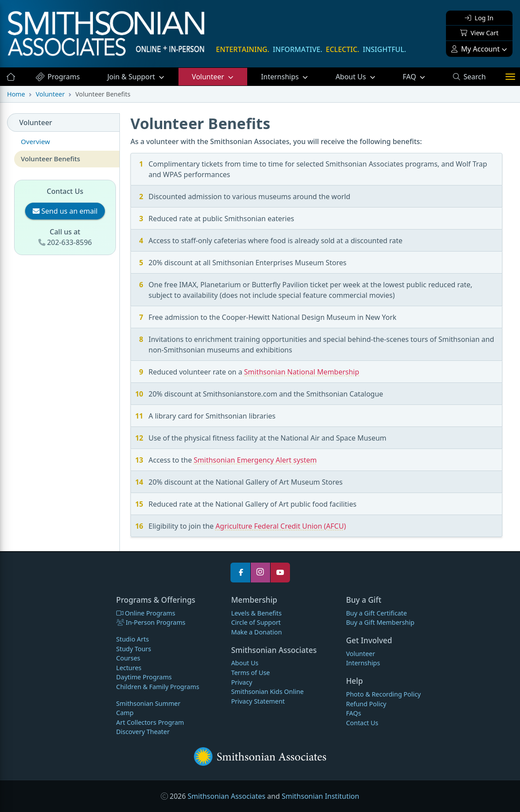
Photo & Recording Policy (383, 694)
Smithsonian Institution (320, 796)
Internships (281, 77)
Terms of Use (250, 673)
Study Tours (134, 649)
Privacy (241, 682)
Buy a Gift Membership (380, 622)
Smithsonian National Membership (302, 372)
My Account (475, 49)
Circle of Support (256, 622)
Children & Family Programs (158, 687)
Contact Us (362, 723)
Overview (35, 141)
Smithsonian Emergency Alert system (255, 460)
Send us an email (65, 211)
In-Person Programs (151, 622)
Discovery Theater (143, 732)
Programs (58, 77)
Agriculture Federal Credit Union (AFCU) (281, 526)
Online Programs (146, 613)
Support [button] (132, 77)
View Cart (479, 33)
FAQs (353, 713)
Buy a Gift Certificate (376, 613)
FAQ (421, 76)
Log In (479, 18)
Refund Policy (366, 704)
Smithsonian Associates (227, 796)
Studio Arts (133, 639)
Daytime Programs (144, 677)
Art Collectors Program (150, 722)
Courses (128, 658)
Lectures (129, 668)
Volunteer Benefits (50, 159)
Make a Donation (256, 632)
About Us (351, 77)
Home (16, 94)
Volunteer (209, 77)
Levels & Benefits (256, 613)
